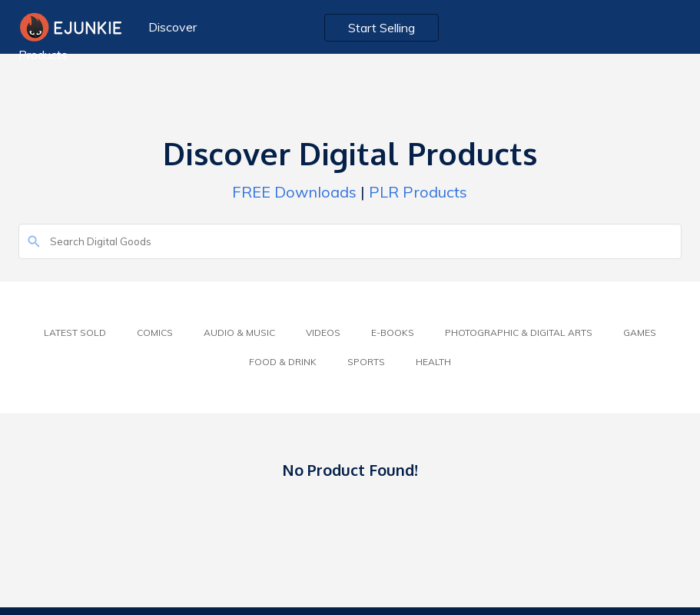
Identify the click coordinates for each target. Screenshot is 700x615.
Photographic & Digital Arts (519, 332)
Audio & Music (239, 332)
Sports (366, 362)
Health (433, 362)
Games (640, 332)
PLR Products (418, 192)
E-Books (393, 332)
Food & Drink (283, 362)
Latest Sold (75, 332)
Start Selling (382, 28)
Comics (155, 332)
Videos (323, 332)
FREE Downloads (294, 192)
